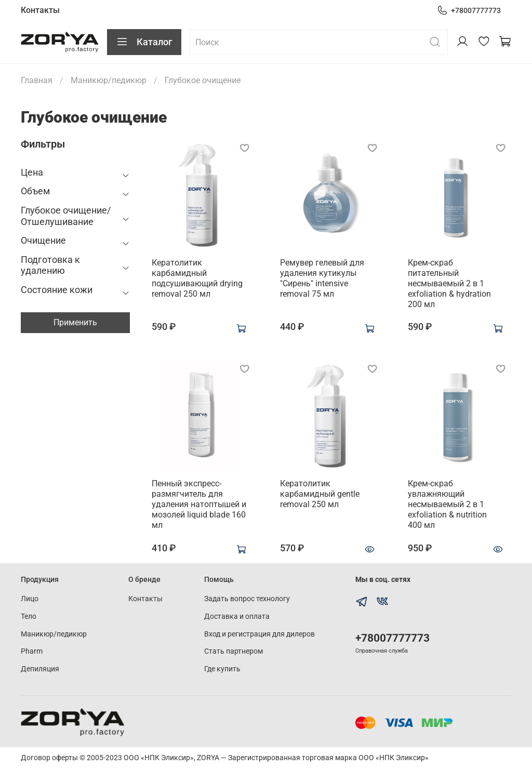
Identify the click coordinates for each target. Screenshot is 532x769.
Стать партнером (234, 651)
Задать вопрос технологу (247, 599)
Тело (29, 616)
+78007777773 (469, 11)
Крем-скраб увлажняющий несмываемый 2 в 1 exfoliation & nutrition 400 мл (447, 504)
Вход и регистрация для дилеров (260, 634)
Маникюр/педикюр (109, 80)
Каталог (144, 42)
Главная (37, 80)
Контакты (40, 10)
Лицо (30, 599)
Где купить (222, 669)
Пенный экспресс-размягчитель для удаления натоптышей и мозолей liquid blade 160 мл (199, 504)
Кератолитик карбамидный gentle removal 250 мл (320, 494)
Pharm (32, 651)
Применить (75, 322)
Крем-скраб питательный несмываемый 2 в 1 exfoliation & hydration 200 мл (449, 283)
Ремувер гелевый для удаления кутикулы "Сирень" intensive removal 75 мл (322, 278)
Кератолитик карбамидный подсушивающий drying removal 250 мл (197, 278)
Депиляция (40, 669)
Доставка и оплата (237, 616)
